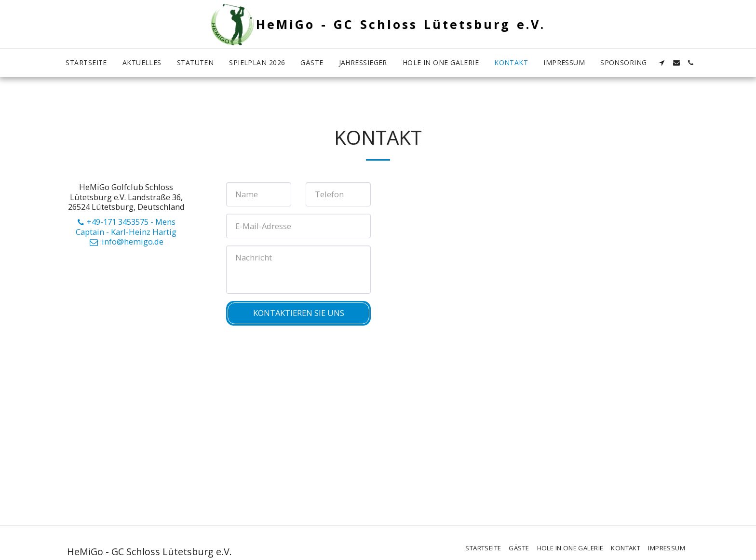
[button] (662, 63)
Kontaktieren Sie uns (299, 313)
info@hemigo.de (126, 241)
